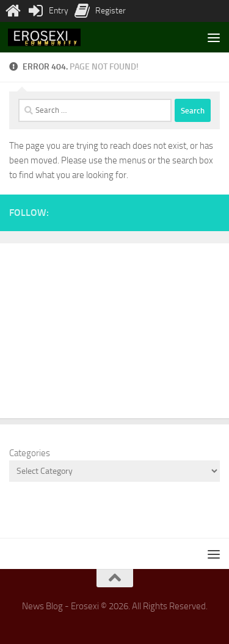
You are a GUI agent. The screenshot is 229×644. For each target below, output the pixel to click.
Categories (30, 453)
